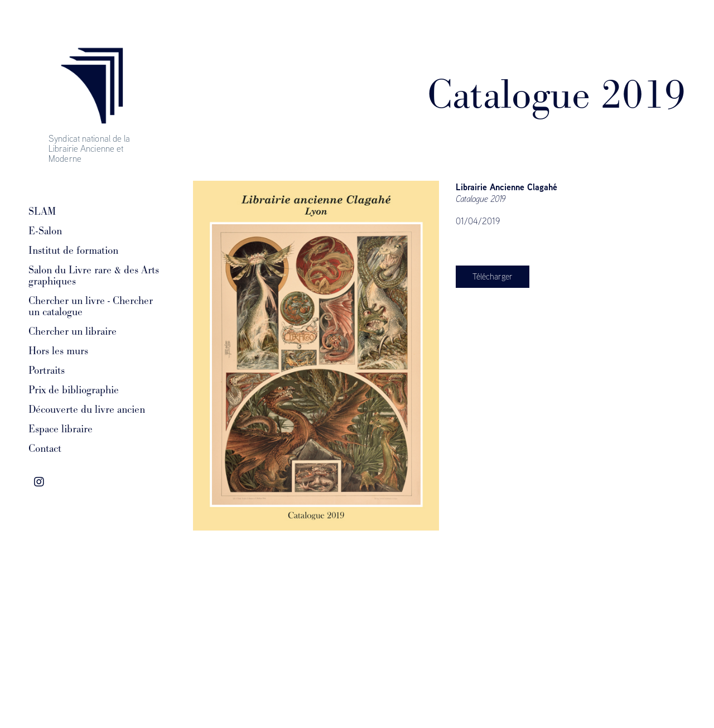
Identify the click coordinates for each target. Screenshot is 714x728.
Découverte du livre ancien (87, 409)
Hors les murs (58, 351)
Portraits (47, 370)
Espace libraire (61, 429)
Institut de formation (73, 250)
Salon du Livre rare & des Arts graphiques (94, 276)
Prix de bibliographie (74, 390)
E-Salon (45, 231)
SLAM (42, 211)
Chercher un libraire (73, 331)
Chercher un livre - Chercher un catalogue (91, 306)
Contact (45, 449)
